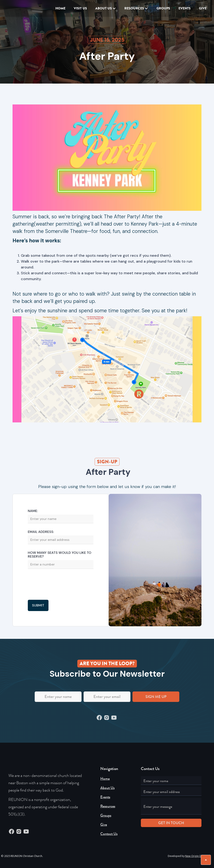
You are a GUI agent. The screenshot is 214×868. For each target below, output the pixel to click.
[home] (16, 8)
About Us (107, 788)
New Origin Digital (196, 856)
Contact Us (109, 834)
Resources (108, 806)
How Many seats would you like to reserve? (60, 555)
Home (60, 8)
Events (105, 797)
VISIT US (80, 8)
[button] (106, 8)
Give (104, 825)
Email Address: (41, 532)
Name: (33, 511)
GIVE (203, 8)
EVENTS (185, 8)
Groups (163, 8)
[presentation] (60, 585)
